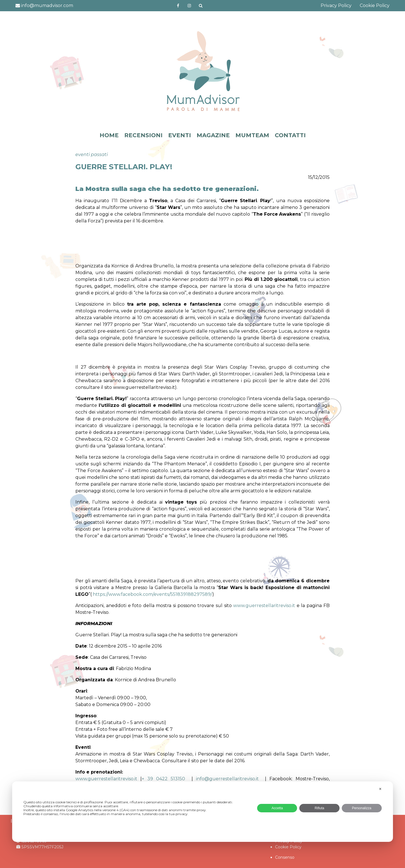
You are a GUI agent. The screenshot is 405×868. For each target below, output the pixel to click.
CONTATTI (290, 135)
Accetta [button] (277, 808)
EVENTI (180, 135)
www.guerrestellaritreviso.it (265, 606)
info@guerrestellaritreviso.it (227, 779)
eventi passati (92, 155)
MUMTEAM (252, 135)
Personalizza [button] (362, 808)
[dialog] (202, 812)
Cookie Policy (375, 5)
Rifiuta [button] (319, 808)
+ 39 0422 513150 (163, 779)
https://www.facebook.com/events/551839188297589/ (153, 594)
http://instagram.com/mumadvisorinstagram (189, 6)
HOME (109, 135)
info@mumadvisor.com (44, 5)
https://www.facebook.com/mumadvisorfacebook (178, 6)
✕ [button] (380, 789)
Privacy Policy (336, 5)
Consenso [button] (285, 857)
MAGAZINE (213, 135)
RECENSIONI (143, 135)
